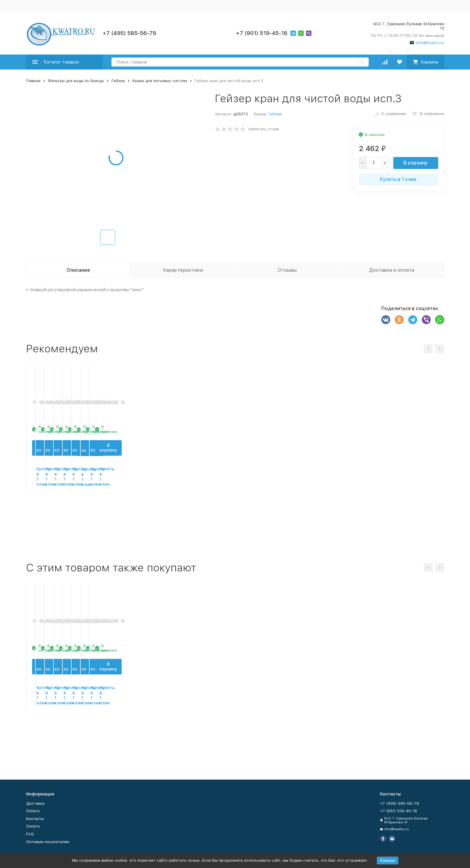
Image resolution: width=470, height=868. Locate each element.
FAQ (30, 834)
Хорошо (388, 860)
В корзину (416, 163)
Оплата (33, 811)
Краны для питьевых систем (160, 81)
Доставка (35, 803)
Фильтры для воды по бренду (76, 81)
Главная (33, 81)
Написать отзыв (264, 129)
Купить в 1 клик (398, 179)
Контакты (35, 819)
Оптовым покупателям (48, 842)
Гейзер (118, 81)
